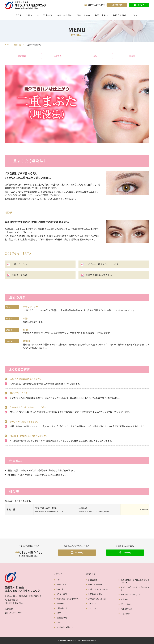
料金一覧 (48, 15)
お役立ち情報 (120, 15)
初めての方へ (84, 15)
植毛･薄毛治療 (127, 609)
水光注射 (124, 599)
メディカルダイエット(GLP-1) (132, 595)
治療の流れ (59, 56)
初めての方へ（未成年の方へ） (68, 599)
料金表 (132, 56)
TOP (19, 15)
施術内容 (22, 56)
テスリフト (92, 608)
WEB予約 (60, 603)
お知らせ (60, 613)
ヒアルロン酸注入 (95, 594)
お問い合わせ (102, 15)
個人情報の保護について (66, 627)
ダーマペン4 (126, 604)
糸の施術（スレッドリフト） (98, 599)
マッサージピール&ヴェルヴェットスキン (135, 588)
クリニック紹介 (65, 15)
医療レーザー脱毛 (95, 584)
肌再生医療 (93, 580)
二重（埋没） (125, 614)
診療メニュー (32, 15)
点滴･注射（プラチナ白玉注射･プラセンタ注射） (135, 581)
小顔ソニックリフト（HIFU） (98, 589)
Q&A (95, 56)
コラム (134, 15)
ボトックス (92, 603)
